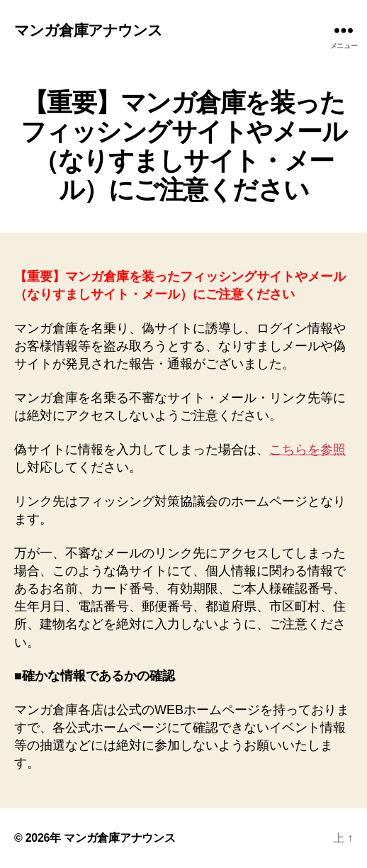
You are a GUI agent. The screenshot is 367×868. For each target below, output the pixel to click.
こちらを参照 (307, 450)
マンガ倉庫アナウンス (88, 30)
